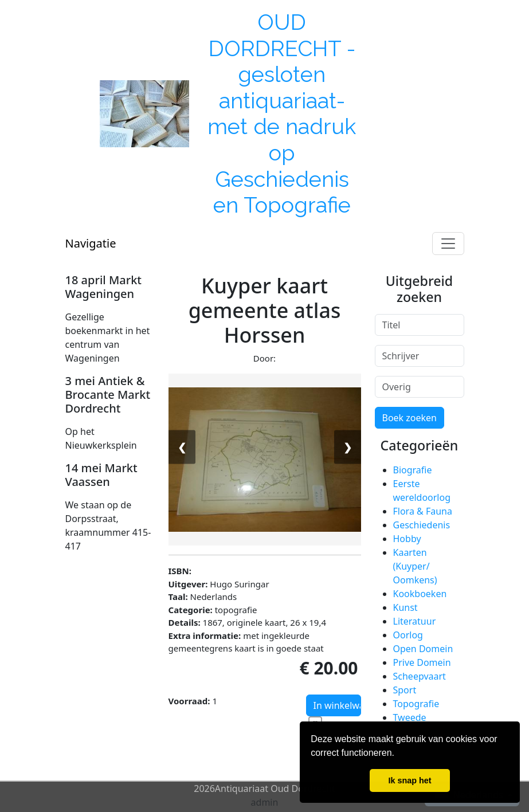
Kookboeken (420, 594)
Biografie (413, 470)
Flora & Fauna (423, 511)
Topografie (416, 704)
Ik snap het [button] (410, 780)
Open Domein (423, 649)
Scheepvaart (420, 676)
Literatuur (415, 621)
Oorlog (408, 635)
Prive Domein (422, 662)
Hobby (407, 539)
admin (265, 802)
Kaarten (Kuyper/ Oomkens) (415, 566)
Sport (405, 690)
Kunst (405, 607)
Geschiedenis (422, 525)
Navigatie (91, 243)
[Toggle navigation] (448, 244)
